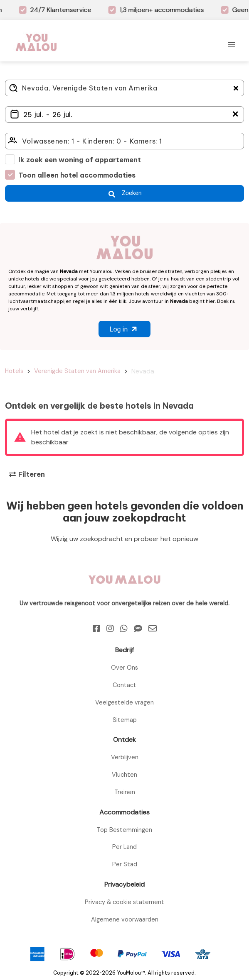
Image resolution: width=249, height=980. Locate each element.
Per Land (124, 847)
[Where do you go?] (124, 88)
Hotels (14, 371)
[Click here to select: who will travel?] (124, 141)
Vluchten (124, 775)
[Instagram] (110, 629)
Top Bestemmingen (124, 830)
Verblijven (125, 757)
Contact (124, 685)
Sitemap (125, 720)
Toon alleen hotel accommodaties (77, 175)
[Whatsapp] (124, 629)
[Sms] (138, 629)
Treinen (125, 792)
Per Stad (125, 864)
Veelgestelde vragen (124, 702)
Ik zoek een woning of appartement (80, 160)
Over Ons (124, 668)
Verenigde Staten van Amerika (77, 371)
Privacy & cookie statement (124, 902)
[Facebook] (96, 629)
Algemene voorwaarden (125, 919)
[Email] (153, 629)
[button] (232, 45)
